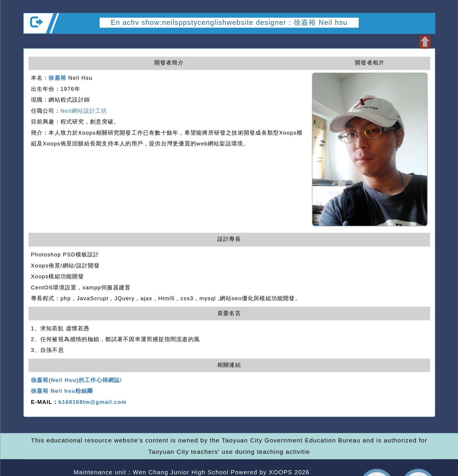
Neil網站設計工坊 (84, 111)
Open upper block (425, 42)
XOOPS (280, 472)
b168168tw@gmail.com (92, 402)
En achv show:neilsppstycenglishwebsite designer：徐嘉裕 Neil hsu (229, 22)
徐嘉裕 (57, 78)
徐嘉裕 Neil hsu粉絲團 (62, 391)
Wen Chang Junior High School (181, 472)
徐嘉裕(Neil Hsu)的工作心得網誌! (76, 380)
